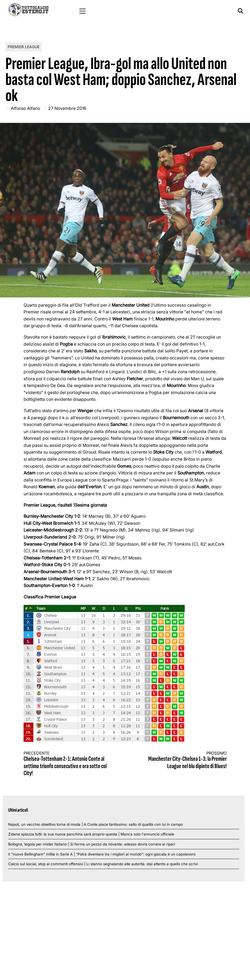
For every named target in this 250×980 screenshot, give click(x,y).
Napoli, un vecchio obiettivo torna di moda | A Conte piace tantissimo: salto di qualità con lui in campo (95, 824)
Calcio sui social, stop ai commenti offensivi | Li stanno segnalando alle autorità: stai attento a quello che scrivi (103, 864)
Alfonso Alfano (25, 108)
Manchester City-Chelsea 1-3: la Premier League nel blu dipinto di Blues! (181, 760)
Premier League (24, 47)
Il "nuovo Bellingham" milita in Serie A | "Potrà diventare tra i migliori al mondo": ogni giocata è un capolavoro (102, 854)
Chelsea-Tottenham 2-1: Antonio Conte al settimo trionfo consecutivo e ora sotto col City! (69, 764)
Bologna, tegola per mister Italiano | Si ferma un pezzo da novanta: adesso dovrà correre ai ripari (92, 844)
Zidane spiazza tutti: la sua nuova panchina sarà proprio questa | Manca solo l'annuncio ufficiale (91, 834)
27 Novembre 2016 (67, 108)
